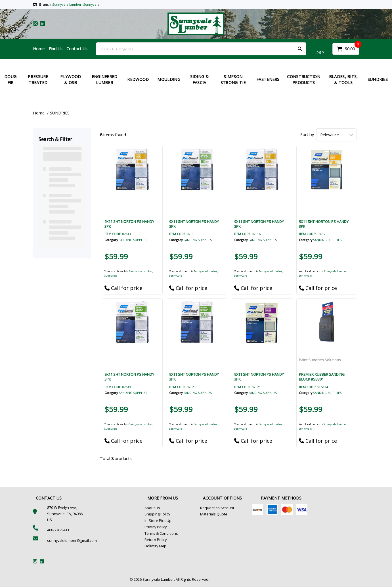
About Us (152, 508)
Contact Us (77, 49)
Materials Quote (214, 514)
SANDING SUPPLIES (133, 240)
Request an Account (217, 508)
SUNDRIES (60, 113)
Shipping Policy (157, 514)
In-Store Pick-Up (158, 521)
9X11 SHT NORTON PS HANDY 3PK (129, 224)
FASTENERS (268, 79)
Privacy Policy (156, 527)
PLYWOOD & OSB (71, 80)
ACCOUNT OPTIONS (222, 498)
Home (39, 49)
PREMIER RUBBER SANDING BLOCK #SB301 (322, 377)
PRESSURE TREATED (38, 80)
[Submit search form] (300, 49)
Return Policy (156, 540)
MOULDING (169, 79)
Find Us (55, 49)
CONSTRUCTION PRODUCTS (303, 80)
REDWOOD (138, 79)
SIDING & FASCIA (199, 80)
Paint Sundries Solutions (320, 360)
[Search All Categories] (201, 49)
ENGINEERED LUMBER (105, 80)
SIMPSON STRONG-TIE (233, 80)
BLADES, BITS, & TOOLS (343, 80)
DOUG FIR (10, 80)
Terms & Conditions (161, 533)
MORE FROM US (163, 498)
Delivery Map (155, 546)
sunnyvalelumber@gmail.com (72, 541)
